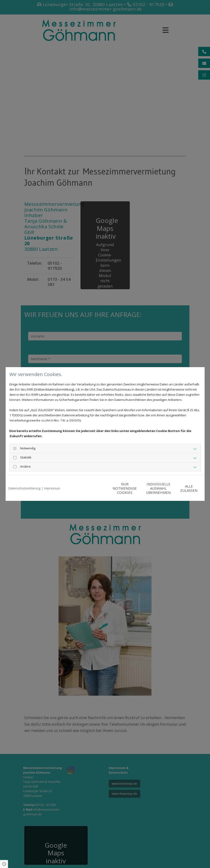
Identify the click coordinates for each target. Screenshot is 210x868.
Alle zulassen (180, 488)
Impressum (52, 488)
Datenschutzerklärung (24, 488)
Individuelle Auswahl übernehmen (136, 488)
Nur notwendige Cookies (91, 488)
